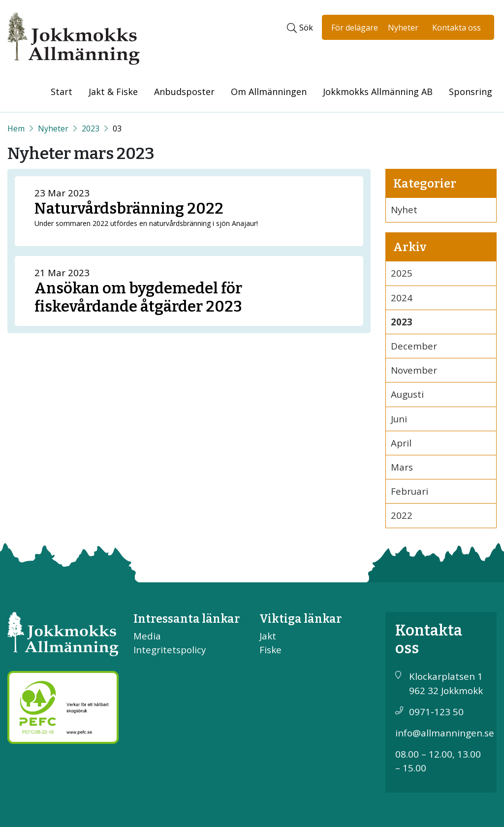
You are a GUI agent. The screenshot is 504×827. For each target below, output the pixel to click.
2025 (402, 273)
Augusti (407, 394)
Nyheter (403, 28)
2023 (91, 128)
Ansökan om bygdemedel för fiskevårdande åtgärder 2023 (138, 297)
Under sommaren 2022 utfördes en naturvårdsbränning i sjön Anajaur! (146, 223)
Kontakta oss (457, 28)
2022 (402, 515)
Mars (402, 467)
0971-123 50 (436, 712)
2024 (402, 298)
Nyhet (404, 210)
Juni (399, 419)
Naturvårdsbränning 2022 (129, 208)
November (414, 370)
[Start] (16, 128)
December (414, 346)
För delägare (355, 28)
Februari (409, 491)
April (401, 443)
